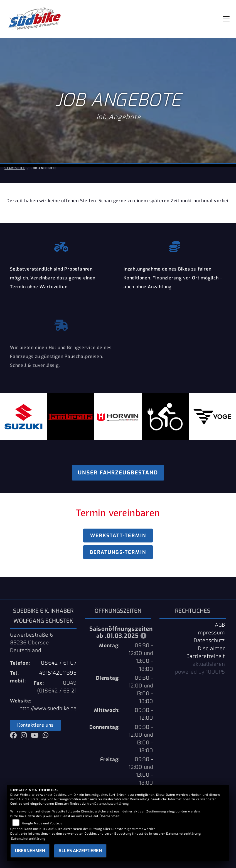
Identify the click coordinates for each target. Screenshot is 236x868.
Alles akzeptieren (80, 851)
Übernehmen (30, 851)
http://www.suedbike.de (48, 709)
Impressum (211, 633)
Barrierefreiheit (206, 656)
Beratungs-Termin (118, 552)
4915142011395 (58, 673)
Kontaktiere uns (35, 725)
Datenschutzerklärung (111, 804)
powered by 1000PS (200, 672)
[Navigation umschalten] (226, 19)
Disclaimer (211, 649)
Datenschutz (209, 641)
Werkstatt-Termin (118, 536)
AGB (220, 625)
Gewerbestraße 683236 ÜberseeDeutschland (32, 643)
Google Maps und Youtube (42, 823)
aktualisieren (209, 664)
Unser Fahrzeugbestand (118, 473)
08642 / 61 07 (59, 663)
